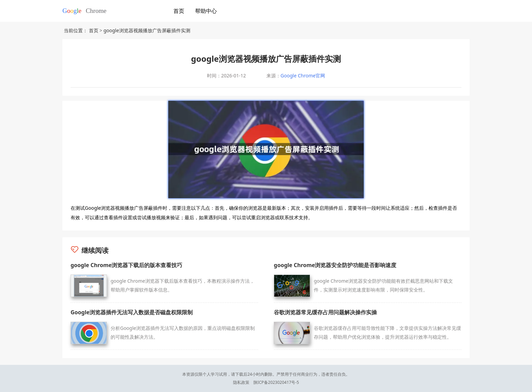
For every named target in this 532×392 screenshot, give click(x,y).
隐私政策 (241, 382)
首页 (179, 11)
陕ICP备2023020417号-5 (276, 382)
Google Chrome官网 (303, 76)
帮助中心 (206, 11)
